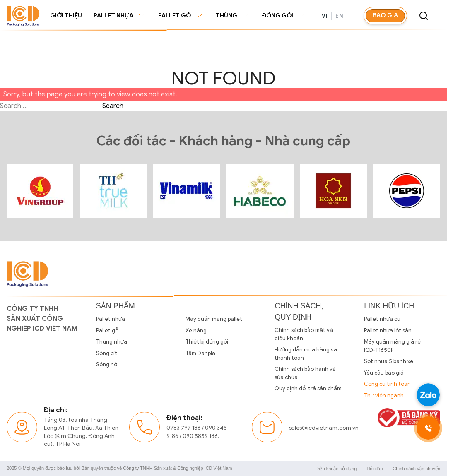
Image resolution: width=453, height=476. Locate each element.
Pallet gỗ (181, 16)
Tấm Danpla (200, 353)
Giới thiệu (66, 16)
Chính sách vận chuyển (416, 469)
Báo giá (385, 15)
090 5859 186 (200, 436)
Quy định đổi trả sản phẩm (308, 388)
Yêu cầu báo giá (384, 373)
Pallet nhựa (120, 16)
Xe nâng (196, 331)
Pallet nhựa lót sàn (388, 331)
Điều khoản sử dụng (336, 469)
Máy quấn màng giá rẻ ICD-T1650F (392, 346)
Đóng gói (284, 16)
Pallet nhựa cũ (382, 319)
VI (325, 16)
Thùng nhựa (112, 342)
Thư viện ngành (384, 395)
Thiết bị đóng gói (207, 342)
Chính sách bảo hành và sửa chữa (305, 373)
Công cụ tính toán (387, 384)
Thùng (233, 16)
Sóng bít (107, 353)
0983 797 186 (184, 428)
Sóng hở (107, 364)
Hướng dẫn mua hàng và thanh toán (306, 354)
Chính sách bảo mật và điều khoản (304, 334)
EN (339, 16)
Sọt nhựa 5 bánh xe (389, 361)
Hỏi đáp (375, 469)
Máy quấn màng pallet (214, 319)
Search (113, 106)
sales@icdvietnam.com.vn (324, 428)
